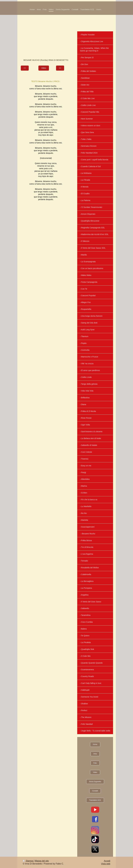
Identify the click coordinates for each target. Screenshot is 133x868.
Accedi (107, 861)
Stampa (28, 861)
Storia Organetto (95, 782)
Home (95, 744)
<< (25, 68)
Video (44, 68)
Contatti (95, 791)
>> (60, 68)
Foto (95, 763)
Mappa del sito (42, 861)
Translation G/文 (95, 800)
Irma (95, 754)
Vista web (106, 864)
